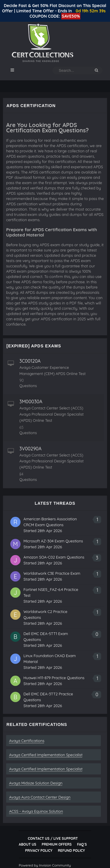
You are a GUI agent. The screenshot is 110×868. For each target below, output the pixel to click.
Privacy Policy (39, 850)
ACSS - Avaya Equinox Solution (36, 811)
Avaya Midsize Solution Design (36, 783)
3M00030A (31, 401)
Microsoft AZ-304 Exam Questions (53, 541)
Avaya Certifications (27, 741)
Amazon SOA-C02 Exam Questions (54, 557)
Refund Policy (71, 850)
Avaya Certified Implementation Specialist (46, 755)
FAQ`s (82, 844)
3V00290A (31, 449)
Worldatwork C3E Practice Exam (52, 573)
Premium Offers (57, 844)
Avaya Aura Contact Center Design (40, 797)
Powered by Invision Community (45, 865)
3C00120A (30, 361)
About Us (27, 844)
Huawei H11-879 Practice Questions (54, 678)
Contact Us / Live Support (53, 838)
